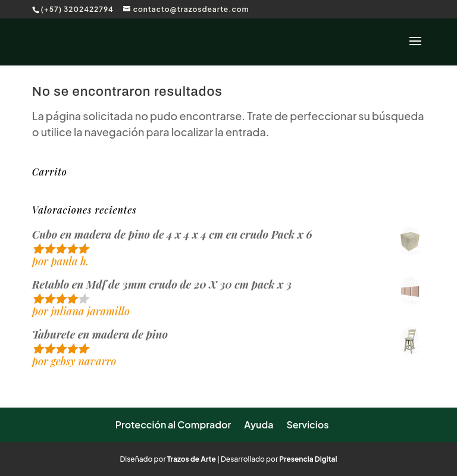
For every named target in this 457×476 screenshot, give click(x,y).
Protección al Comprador (173, 425)
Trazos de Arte (192, 459)
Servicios (307, 425)
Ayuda (259, 425)
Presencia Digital (308, 459)
